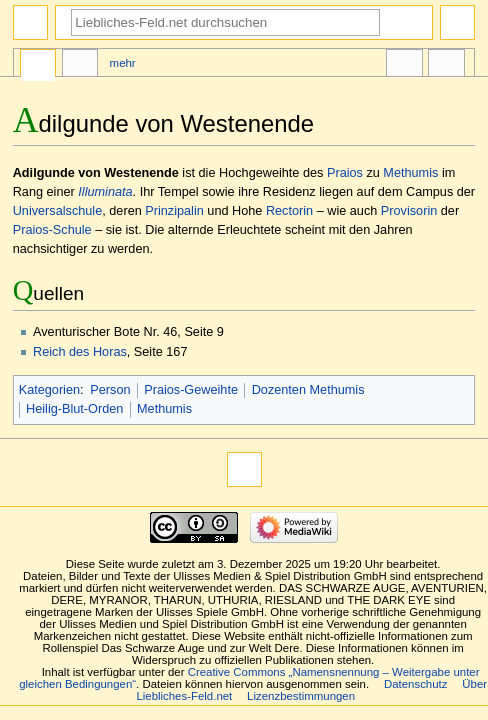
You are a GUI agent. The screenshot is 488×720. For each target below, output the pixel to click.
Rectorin (289, 211)
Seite (38, 66)
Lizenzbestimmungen (301, 696)
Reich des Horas (80, 352)
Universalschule (58, 211)
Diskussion (80, 66)
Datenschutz (416, 684)
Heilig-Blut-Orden (74, 409)
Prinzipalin (174, 211)
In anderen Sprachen (404, 66)
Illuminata (105, 192)
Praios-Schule (52, 230)
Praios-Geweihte (191, 390)
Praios (345, 173)
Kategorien (49, 390)
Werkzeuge (446, 66)
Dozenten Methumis (308, 390)
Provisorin (409, 211)
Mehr (123, 63)
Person (110, 390)
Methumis (410, 173)
